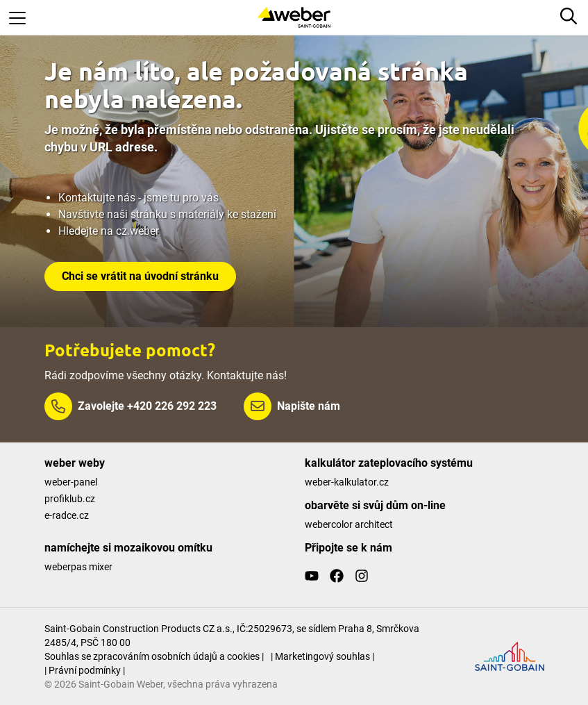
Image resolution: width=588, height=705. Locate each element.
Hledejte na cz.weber (109, 231)
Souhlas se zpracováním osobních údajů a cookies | (154, 656)
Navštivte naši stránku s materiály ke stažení (167, 214)
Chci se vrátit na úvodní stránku (140, 276)
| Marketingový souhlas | (322, 656)
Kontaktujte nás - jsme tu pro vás (138, 198)
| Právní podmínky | (85, 670)
